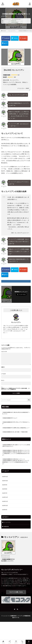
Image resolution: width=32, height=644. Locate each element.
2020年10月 (5, 505)
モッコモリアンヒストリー (22, 233)
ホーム (3, 642)
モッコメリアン (7, 21)
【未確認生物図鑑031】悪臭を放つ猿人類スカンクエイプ (15, 450)
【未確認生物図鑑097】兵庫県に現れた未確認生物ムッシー (16, 428)
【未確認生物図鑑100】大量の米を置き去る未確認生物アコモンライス (16, 413)
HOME (4, 31)
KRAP (27, 88)
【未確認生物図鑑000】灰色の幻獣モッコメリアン (8, 560)
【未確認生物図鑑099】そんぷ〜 (10, 418)
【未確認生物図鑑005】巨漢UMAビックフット (13, 459)
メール (3, 374)
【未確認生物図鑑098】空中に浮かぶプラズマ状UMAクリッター (16, 423)
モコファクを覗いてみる (16, 592)
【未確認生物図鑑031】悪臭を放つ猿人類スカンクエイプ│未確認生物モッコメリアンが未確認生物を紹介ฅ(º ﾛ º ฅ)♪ (16, 461)
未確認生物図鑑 (15, 22)
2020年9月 (5, 510)
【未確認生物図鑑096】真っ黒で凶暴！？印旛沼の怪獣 (15, 432)
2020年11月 (5, 501)
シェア (10, 642)
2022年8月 (5, 489)
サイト (3, 380)
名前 (3, 367)
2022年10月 (5, 481)
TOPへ (29, 642)
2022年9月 (5, 485)
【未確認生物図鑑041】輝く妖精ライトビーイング (14, 445)
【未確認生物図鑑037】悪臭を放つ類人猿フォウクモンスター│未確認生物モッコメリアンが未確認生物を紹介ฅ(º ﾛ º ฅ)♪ (16, 453)
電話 (22, 642)
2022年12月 (5, 477)
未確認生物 (14, 21)
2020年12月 (5, 497)
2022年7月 (5, 493)
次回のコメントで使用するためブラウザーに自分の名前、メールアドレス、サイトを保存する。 (16, 389)
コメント (4, 352)
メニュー (16, 642)
